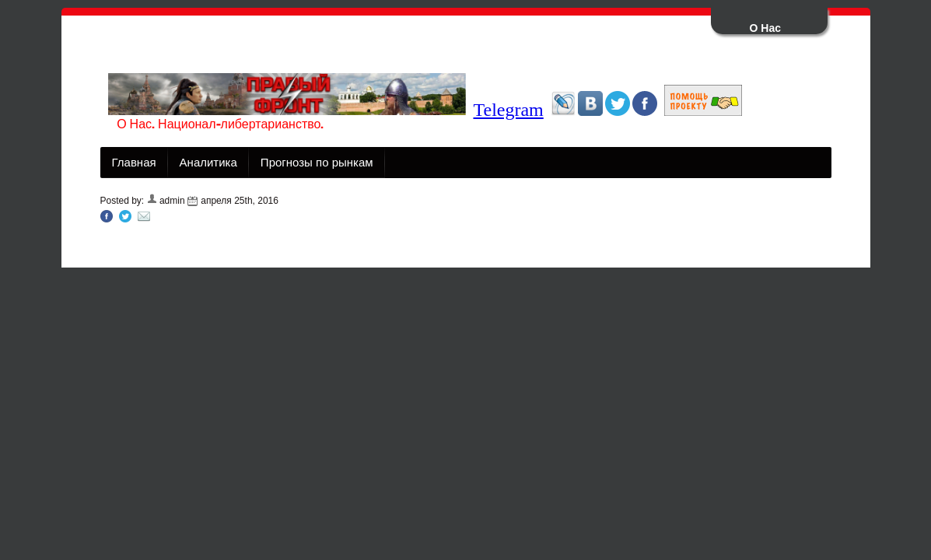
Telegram (509, 110)
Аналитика (208, 162)
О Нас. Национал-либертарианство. (220, 125)
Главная (134, 162)
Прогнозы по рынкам (317, 162)
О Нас (765, 28)
